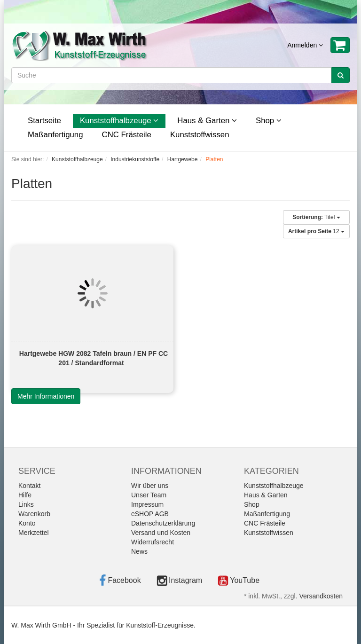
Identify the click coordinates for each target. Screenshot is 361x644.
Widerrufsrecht (153, 542)
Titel (316, 217)
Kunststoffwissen (200, 135)
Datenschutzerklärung (163, 523)
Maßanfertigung (55, 135)
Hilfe (25, 495)
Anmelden (305, 45)
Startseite (44, 121)
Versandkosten (321, 596)
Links (26, 504)
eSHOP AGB (150, 514)
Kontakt (29, 486)
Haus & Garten (207, 121)
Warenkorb (34, 514)
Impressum (147, 504)
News (139, 551)
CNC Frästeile (127, 135)
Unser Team (149, 495)
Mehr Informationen (46, 396)
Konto (27, 523)
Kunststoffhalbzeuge (119, 121)
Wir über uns (150, 486)
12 (316, 231)
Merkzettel (34, 533)
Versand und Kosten (161, 533)
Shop (269, 121)
